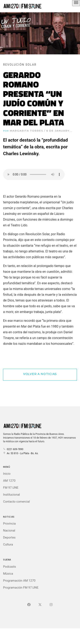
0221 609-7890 (13, 449)
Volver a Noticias (40, 374)
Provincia (9, 524)
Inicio (7, 474)
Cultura (8, 544)
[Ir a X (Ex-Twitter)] (40, 605)
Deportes (9, 537)
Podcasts (10, 567)
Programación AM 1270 (19, 581)
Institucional (11, 495)
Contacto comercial (16, 502)
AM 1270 (9, 481)
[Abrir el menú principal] (76, 3)
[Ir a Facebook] (29, 605)
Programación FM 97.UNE (21, 588)
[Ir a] (51, 605)
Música (8, 574)
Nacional (9, 531)
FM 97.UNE (11, 488)
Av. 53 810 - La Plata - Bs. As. (21, 453)
